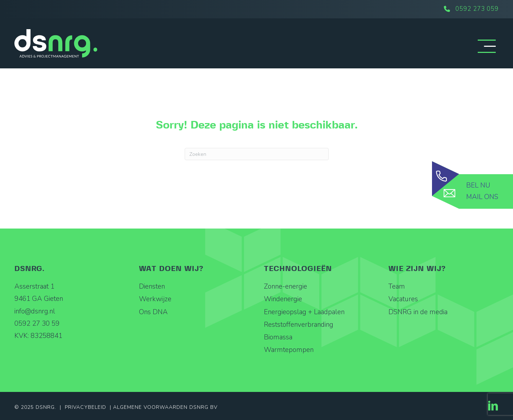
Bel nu (478, 185)
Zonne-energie (285, 286)
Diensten (152, 286)
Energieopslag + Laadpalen (304, 312)
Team (397, 286)
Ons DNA (153, 312)
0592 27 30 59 (37, 324)
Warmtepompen (289, 350)
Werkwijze (155, 299)
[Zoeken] (257, 154)
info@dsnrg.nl (35, 311)
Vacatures (403, 299)
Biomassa (278, 337)
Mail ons (482, 197)
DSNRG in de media (418, 312)
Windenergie (283, 299)
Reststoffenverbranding (299, 325)
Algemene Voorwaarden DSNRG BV (165, 407)
